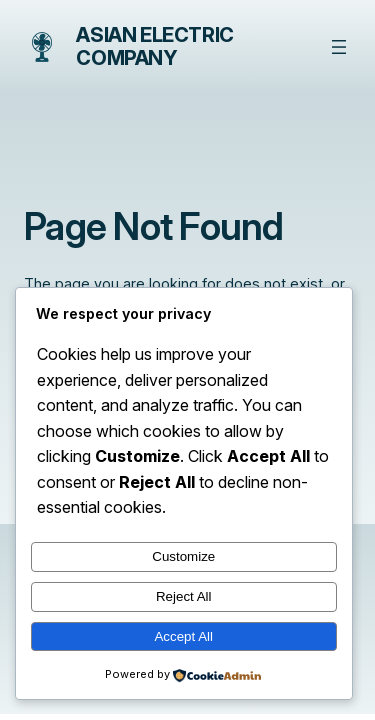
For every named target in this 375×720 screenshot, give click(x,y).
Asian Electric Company (154, 46)
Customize (183, 556)
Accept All (183, 636)
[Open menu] (339, 47)
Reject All (184, 596)
